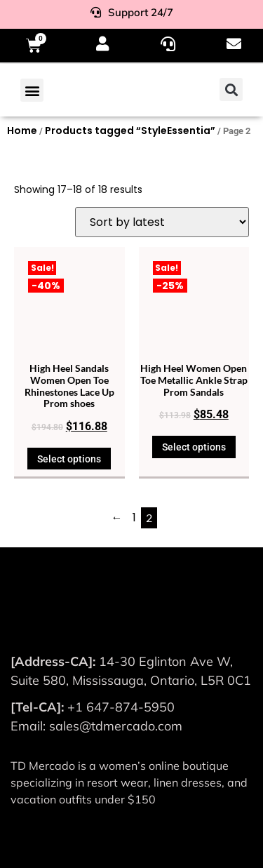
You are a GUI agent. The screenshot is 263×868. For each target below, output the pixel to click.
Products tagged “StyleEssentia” (130, 131)
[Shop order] (162, 222)
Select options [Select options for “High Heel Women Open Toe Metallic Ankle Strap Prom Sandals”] (194, 447)
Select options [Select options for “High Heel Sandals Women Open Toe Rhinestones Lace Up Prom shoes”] (69, 459)
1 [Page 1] (134, 518)
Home (22, 131)
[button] (32, 90)
